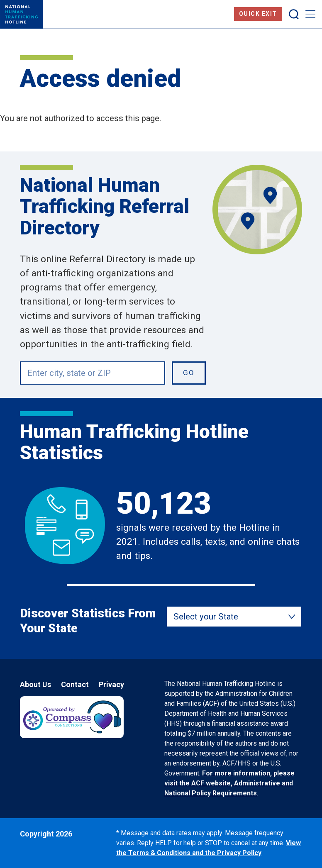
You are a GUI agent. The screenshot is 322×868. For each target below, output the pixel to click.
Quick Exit (258, 14)
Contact (75, 684)
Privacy (111, 684)
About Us (35, 684)
